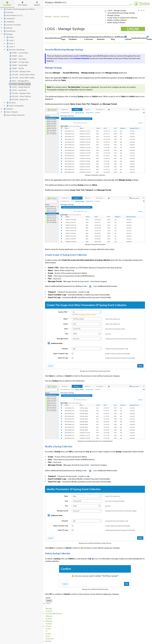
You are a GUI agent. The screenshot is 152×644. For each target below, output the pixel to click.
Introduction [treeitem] (9, 19)
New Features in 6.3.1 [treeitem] (13, 15)
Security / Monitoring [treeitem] (15, 50)
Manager (48, 17)
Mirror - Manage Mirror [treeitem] (19, 81)
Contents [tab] (7, 4)
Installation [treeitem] (9, 22)
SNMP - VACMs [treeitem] (16, 68)
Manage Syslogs (113, 15)
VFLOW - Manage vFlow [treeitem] (20, 72)
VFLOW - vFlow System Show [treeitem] (22, 75)
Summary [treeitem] (8, 12)
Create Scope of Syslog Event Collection (122, 18)
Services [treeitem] (11, 103)
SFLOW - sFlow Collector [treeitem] (20, 96)
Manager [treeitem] (8, 34)
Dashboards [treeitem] (9, 31)
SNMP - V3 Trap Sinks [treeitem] (19, 62)
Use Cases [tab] (22, 4)
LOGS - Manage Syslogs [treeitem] (20, 84)
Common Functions (81, 58)
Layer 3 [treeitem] (10, 47)
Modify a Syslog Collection (117, 20)
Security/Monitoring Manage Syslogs (121, 13)
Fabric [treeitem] (10, 37)
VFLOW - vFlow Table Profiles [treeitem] (22, 78)
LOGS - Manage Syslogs (117, 11)
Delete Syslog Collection (116, 23)
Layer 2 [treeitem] (10, 43)
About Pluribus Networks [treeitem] (14, 115)
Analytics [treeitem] (8, 109)
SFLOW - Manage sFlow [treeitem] (20, 93)
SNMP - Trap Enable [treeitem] (18, 65)
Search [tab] (37, 4)
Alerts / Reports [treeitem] (10, 112)
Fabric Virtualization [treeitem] (15, 106)
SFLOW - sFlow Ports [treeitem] (19, 100)
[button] (139, 11)
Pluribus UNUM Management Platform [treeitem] (19, 9)
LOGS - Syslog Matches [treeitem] (19, 87)
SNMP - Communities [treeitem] (19, 53)
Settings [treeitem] (8, 28)
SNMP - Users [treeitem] (16, 56)
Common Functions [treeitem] (12, 25)
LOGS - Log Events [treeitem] (18, 90)
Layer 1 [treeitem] (10, 40)
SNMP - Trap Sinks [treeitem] (18, 59)
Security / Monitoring (61, 17)
